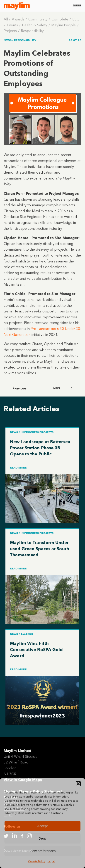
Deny (42, 838)
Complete (60, 19)
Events (12, 25)
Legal (51, 861)
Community (38, 19)
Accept (43, 826)
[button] (78, 784)
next (63, 388)
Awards (18, 19)
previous (20, 388)
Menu (77, 5)
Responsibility (32, 31)
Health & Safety (35, 25)
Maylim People (63, 25)
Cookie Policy (37, 861)
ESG (76, 19)
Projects (10, 31)
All (6, 19)
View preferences (43, 851)
